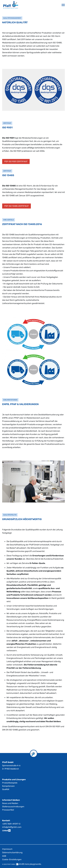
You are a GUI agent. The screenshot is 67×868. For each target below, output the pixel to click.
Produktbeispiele (10, 783)
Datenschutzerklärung (12, 853)
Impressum (7, 849)
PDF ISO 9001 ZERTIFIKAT (16, 161)
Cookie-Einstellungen (12, 859)
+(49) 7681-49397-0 (11, 824)
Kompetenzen (8, 786)
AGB (4, 856)
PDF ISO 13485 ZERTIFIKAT (17, 206)
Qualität (6, 789)
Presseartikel (8, 810)
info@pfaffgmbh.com (12, 827)
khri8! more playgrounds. (30, 864)
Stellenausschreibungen (13, 807)
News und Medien (10, 803)
